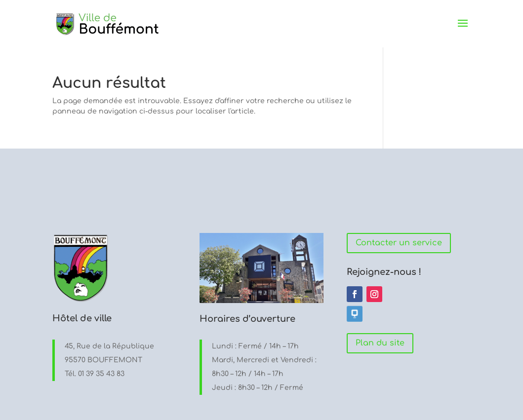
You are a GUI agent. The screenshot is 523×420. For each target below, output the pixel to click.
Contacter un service (399, 243)
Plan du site (380, 343)
